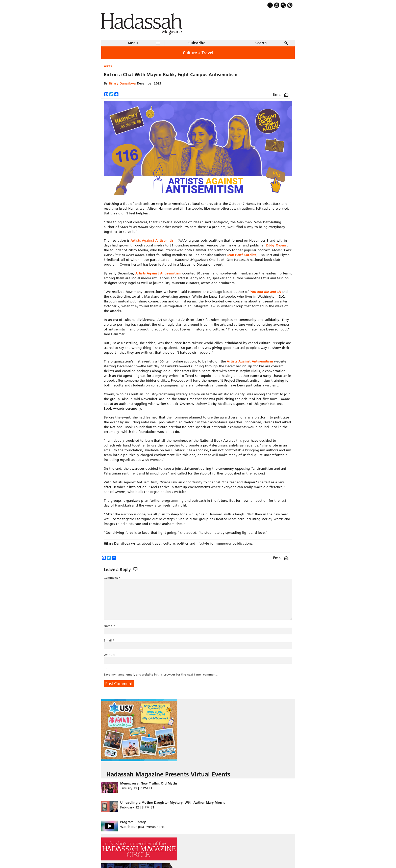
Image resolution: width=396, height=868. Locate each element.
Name (109, 626)
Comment (112, 578)
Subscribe (197, 43)
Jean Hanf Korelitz (242, 255)
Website (110, 655)
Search (261, 43)
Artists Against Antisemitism (153, 240)
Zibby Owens (276, 245)
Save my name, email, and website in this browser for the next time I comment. (161, 674)
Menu (133, 43)
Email (281, 94)
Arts (108, 66)
